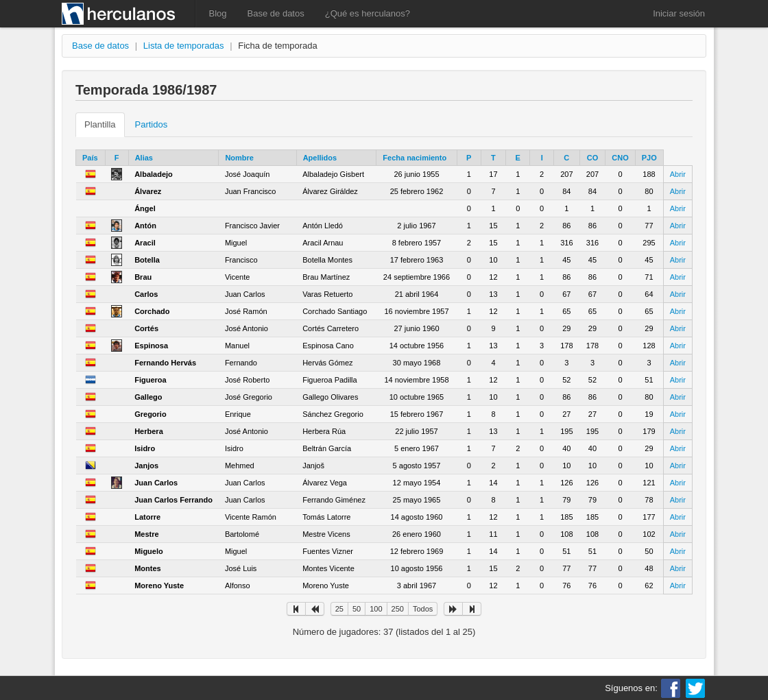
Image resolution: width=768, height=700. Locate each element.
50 (357, 609)
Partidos (152, 124)
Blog (218, 13)
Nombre (239, 158)
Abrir (678, 174)
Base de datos (276, 13)
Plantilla (100, 124)
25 (339, 609)
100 (376, 609)
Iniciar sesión (679, 13)
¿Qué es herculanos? (368, 13)
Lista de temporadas (184, 46)
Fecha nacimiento (415, 158)
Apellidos (320, 158)
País (90, 158)
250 (398, 609)
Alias (144, 158)
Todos (423, 609)
